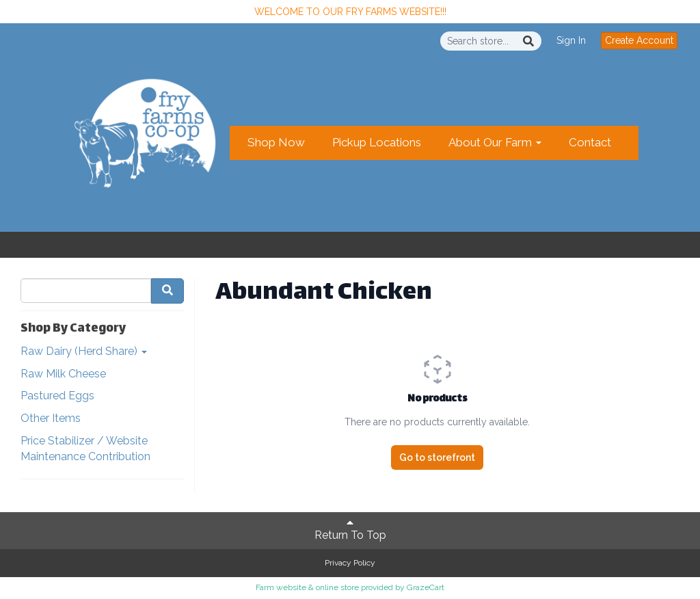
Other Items (51, 418)
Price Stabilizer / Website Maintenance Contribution (85, 449)
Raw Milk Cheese (63, 374)
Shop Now (276, 142)
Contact (590, 142)
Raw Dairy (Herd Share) (84, 351)
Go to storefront (437, 457)
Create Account (639, 40)
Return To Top (350, 529)
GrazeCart (426, 587)
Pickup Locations (377, 142)
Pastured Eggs (57, 396)
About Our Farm (495, 142)
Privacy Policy (350, 563)
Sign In (571, 40)
